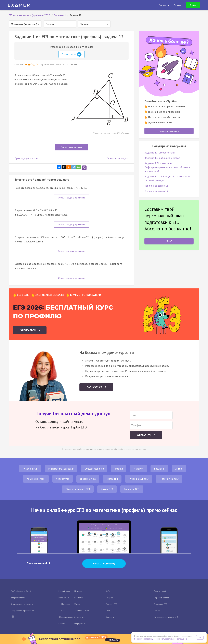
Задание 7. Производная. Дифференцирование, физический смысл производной (167, 167)
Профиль (65, 604)
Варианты (110, 617)
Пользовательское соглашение (174, 639)
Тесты (109, 611)
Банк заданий (160, 591)
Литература (63, 479)
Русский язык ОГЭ (139, 479)
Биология (159, 469)
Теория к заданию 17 (156, 191)
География (112, 479)
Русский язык (30, 469)
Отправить (145, 435)
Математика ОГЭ (169, 479)
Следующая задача (118, 158)
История (138, 469)
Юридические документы (22, 604)
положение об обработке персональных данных (124, 449)
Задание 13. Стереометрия (160, 153)
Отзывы (157, 611)
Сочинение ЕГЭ (160, 604)
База (63, 611)
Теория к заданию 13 (156, 186)
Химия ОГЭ (107, 489)
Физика (119, 469)
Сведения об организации (23, 611)
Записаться (28, 330)
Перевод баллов (161, 598)
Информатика (88, 479)
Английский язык (36, 479)
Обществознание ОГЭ (78, 489)
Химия (179, 469)
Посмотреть (72, 54)
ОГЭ (108, 591)
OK (200, 637)
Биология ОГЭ (132, 489)
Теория (109, 598)
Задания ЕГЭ (112, 604)
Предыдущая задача (26, 158)
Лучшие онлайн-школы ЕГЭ (166, 617)
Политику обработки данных (147, 639)
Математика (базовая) (61, 469)
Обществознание (94, 469)
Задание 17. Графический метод (162, 158)
